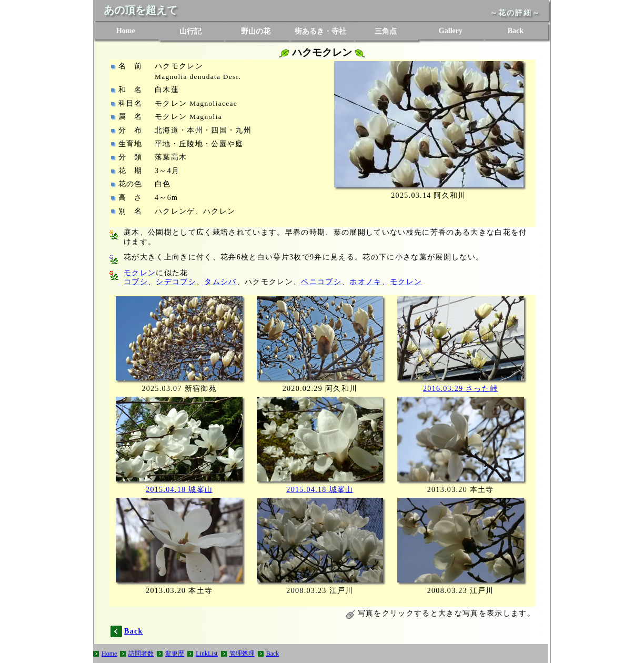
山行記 (190, 31)
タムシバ (220, 282)
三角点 (386, 31)
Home (126, 31)
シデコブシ (176, 282)
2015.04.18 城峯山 (179, 490)
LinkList (207, 654)
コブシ (136, 282)
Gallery (451, 31)
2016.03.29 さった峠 (461, 389)
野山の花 (256, 31)
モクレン (140, 273)
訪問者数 (141, 654)
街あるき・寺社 (320, 31)
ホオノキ (365, 282)
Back (516, 31)
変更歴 (175, 654)
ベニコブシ (321, 282)
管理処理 (242, 654)
